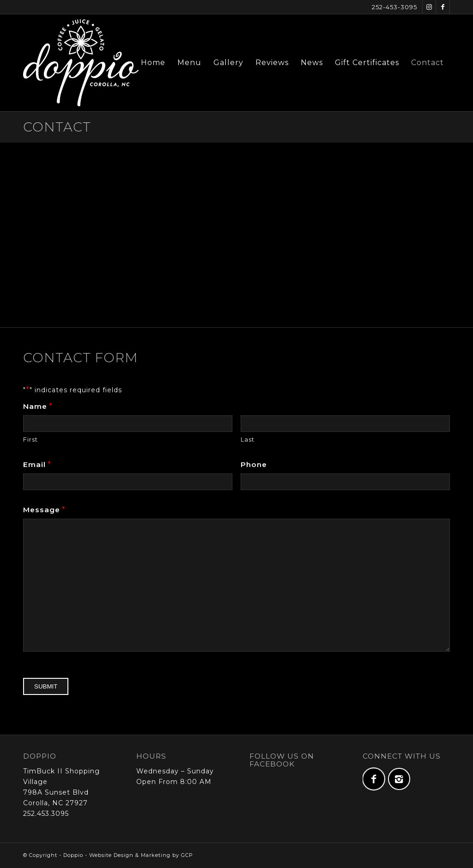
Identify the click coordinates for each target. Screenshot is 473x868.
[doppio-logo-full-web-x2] (81, 63)
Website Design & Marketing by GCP (141, 855)
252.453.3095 (46, 814)
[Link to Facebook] (443, 7)
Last (248, 440)
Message (44, 510)
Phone (254, 464)
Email (37, 464)
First (30, 440)
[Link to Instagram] (429, 7)
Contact (57, 127)
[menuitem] (153, 63)
